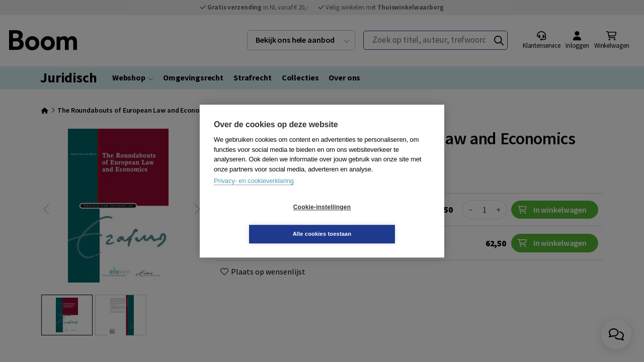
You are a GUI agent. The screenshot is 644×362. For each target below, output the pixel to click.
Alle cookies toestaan (382, 220)
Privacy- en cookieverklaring (254, 194)
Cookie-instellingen (262, 221)
